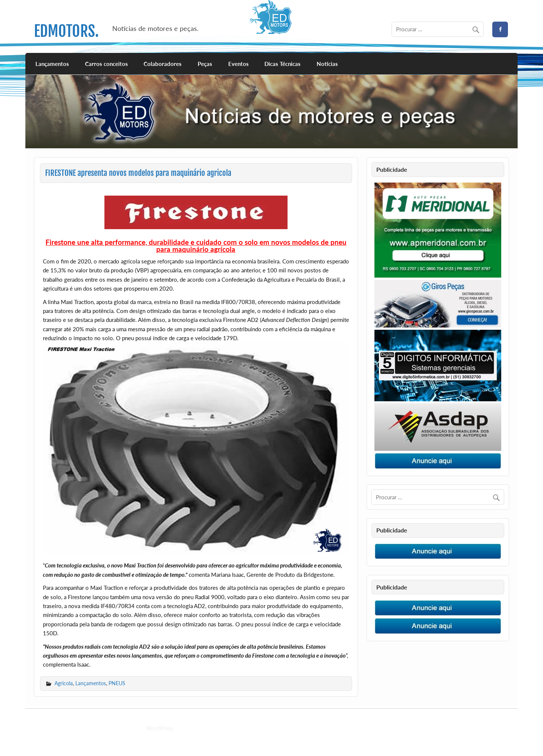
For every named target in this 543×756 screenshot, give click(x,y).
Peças (205, 64)
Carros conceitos (106, 64)
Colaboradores (163, 64)
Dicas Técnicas (283, 64)
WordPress (160, 728)
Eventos (238, 64)
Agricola (64, 683)
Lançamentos (52, 64)
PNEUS (117, 683)
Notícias (327, 64)
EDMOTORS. (66, 31)
